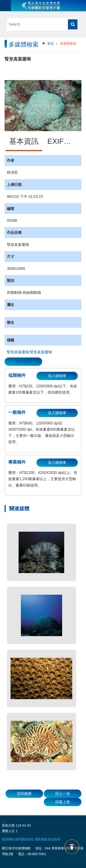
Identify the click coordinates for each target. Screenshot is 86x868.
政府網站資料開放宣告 (18, 839)
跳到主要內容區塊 (2, 2)
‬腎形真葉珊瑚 (41, 352)
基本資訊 (24, 141)
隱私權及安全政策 (48, 839)
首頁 (50, 43)
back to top (72, 847)
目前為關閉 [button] (6, 6)
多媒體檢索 (68, 43)
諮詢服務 (24, 794)
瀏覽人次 (8, 831)
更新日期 (8, 825)
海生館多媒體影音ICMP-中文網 (41, 6)
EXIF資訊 (63, 141)
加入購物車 (57, 376)
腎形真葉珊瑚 (18, 352)
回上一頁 (63, 794)
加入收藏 (23, 362)
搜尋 (73, 24)
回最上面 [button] (63, 802)
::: (6, 39)
